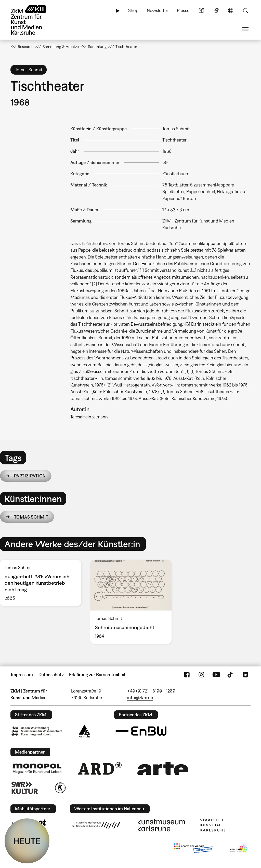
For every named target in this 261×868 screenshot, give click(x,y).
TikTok (231, 675)
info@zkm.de (140, 697)
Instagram (201, 675)
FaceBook (187, 675)
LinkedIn (245, 675)
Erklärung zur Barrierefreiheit (97, 675)
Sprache (231, 10)
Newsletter (158, 10)
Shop (133, 10)
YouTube (216, 675)
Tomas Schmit (31, 517)
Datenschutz (51, 675)
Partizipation (30, 476)
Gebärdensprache (216, 10)
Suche (245, 10)
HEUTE (27, 841)
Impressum (22, 675)
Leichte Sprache (201, 10)
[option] (131, 602)
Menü (245, 29)
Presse (183, 10)
